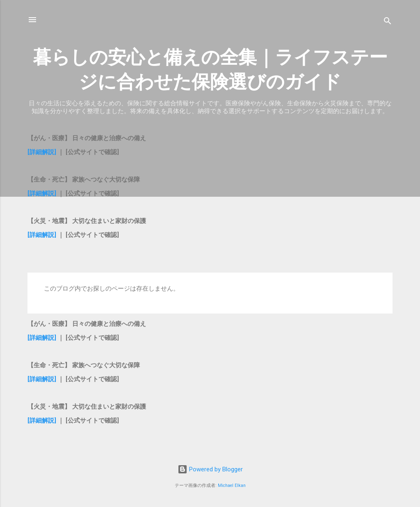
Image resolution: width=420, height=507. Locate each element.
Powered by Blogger (210, 469)
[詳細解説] (42, 152)
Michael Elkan (232, 485)
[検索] (388, 22)
